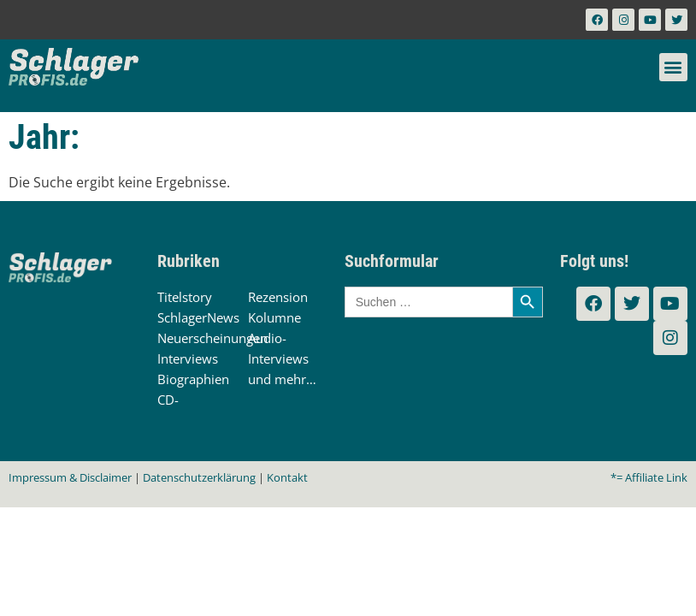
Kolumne (274, 317)
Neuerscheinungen (212, 338)
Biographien (193, 379)
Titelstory (185, 297)
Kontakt (287, 477)
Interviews (188, 358)
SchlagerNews (198, 317)
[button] (673, 67)
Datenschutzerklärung (199, 477)
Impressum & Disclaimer (70, 477)
